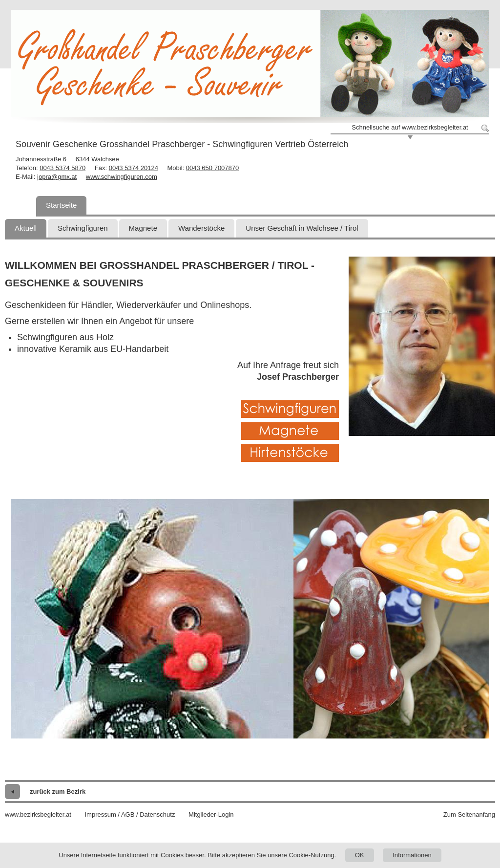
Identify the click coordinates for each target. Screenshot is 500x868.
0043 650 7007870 (212, 168)
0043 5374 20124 (134, 168)
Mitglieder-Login (211, 814)
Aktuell (26, 228)
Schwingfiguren (83, 228)
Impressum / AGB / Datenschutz (130, 814)
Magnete (143, 228)
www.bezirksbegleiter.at (38, 814)
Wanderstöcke (201, 228)
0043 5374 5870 (62, 168)
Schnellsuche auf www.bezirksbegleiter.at (410, 127)
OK (360, 855)
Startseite (61, 205)
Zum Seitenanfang (469, 814)
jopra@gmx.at (57, 177)
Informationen (412, 855)
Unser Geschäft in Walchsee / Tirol (302, 228)
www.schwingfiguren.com (122, 177)
